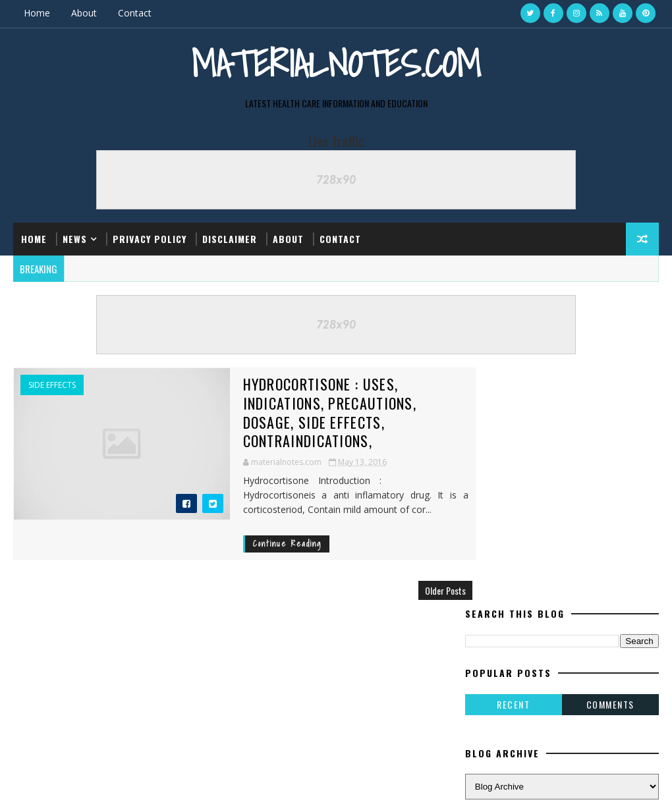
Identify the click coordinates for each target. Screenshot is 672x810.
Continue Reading (256, 525)
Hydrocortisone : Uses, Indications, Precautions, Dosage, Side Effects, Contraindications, (326, 402)
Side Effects (52, 385)
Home (37, 13)
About (84, 13)
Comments (610, 469)
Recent (513, 469)
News (75, 238)
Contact (135, 13)
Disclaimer (230, 238)
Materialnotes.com (336, 63)
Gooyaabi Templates (199, 787)
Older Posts (422, 571)
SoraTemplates (80, 787)
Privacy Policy (150, 238)
